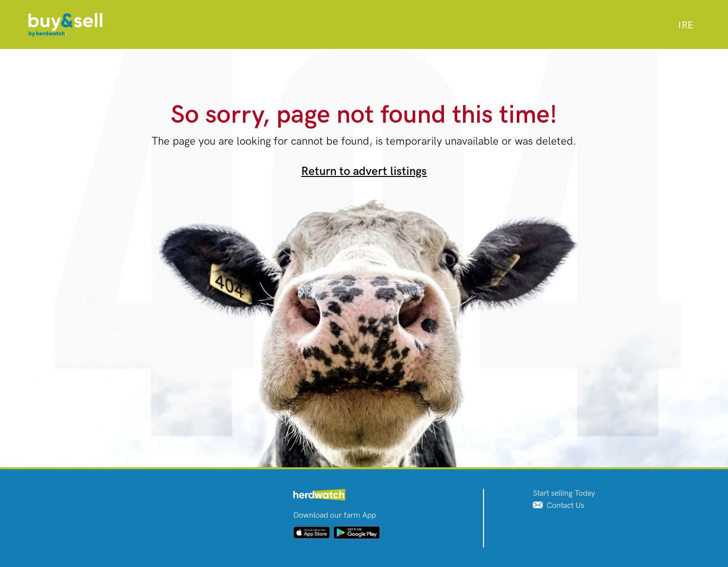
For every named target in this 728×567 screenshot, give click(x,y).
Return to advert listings (364, 171)
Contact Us (559, 506)
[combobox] (686, 25)
